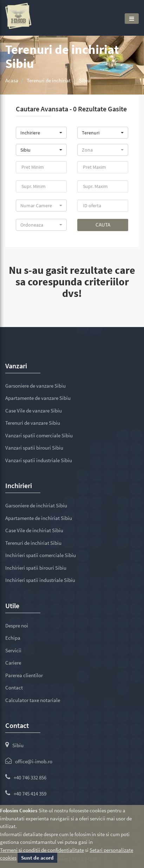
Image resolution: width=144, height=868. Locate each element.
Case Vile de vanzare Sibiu (34, 411)
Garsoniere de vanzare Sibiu (35, 386)
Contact (14, 688)
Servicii (13, 650)
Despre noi (17, 626)
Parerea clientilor (24, 675)
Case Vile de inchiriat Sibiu (34, 530)
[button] (41, 133)
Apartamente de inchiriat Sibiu (39, 518)
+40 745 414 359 (30, 794)
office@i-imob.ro (34, 761)
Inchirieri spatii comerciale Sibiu (41, 555)
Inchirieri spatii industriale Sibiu (40, 580)
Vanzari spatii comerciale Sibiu (39, 435)
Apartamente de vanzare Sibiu (38, 398)
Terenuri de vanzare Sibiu (33, 423)
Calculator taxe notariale (33, 700)
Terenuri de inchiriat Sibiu (33, 543)
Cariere (13, 663)
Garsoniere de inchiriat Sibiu (36, 505)
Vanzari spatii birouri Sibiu (34, 448)
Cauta (103, 225)
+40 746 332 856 (30, 777)
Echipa (13, 638)
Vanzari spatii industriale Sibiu (39, 460)
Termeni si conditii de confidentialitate (42, 850)
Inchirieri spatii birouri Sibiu (36, 568)
